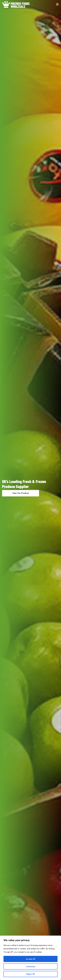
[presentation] (3, 490)
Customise (30, 966)
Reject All (31, 974)
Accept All (31, 959)
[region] (30, 958)
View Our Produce (21, 493)
